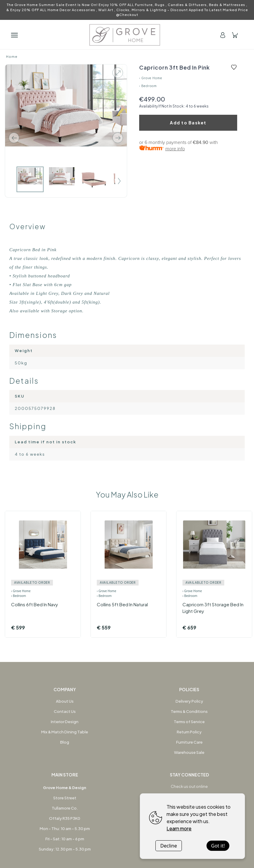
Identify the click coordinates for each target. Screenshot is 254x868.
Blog (65, 742)
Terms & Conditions (189, 711)
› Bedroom (148, 86)
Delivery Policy (189, 701)
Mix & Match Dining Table (65, 732)
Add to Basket (188, 123)
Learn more (179, 828)
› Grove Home (151, 78)
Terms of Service (189, 722)
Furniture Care (189, 742)
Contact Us (65, 711)
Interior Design (65, 722)
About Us (65, 701)
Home (12, 56)
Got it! (218, 846)
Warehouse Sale (189, 752)
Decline (169, 846)
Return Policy (189, 732)
